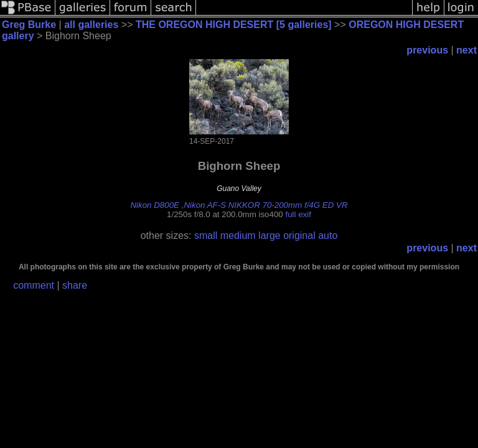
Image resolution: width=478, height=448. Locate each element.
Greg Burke (29, 25)
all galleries (91, 25)
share (75, 285)
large (269, 236)
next (466, 50)
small (206, 236)
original (299, 236)
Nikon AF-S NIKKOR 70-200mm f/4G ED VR (265, 205)
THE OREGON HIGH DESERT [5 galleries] (234, 25)
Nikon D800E (155, 205)
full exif (298, 214)
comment (34, 285)
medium (238, 236)
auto (328, 236)
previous (427, 50)
